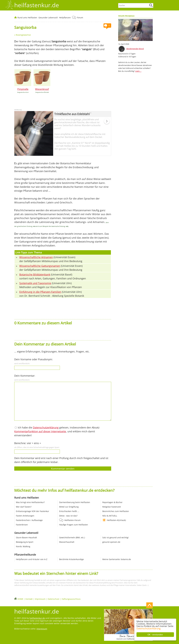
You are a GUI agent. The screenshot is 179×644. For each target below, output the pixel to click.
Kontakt (29, 599)
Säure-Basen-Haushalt (26, 537)
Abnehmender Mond (135, 49)
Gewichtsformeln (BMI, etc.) (72, 537)
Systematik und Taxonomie (35, 283)
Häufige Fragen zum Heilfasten (74, 525)
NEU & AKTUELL (110, 516)
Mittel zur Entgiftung (69, 507)
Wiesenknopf (42, 89)
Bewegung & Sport (25, 542)
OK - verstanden (155, 635)
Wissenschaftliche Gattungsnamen (40, 266)
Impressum (40, 599)
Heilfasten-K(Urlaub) (116, 520)
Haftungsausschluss (71, 599)
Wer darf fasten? (24, 507)
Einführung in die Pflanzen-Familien (40, 292)
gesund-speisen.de (111, 542)
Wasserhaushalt (67, 542)
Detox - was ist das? (68, 516)
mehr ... (138, 71)
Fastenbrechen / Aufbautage (29, 520)
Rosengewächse (23, 35)
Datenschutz (54, 599)
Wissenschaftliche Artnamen (36, 257)
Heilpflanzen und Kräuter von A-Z (32, 559)
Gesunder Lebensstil (48, 18)
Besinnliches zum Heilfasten (116, 511)
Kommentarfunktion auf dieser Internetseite (40, 431)
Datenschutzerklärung (149, 628)
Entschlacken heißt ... (69, 511)
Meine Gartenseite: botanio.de (117, 559)
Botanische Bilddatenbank (35, 275)
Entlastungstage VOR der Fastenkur (33, 511)
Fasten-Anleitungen (25, 516)
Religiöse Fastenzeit (112, 507)
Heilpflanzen (65, 18)
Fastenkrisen (22, 525)
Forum (80, 18)
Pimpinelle (23, 89)
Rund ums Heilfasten (27, 18)
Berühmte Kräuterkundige (71, 559)
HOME (20, 599)
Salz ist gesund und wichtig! (116, 537)
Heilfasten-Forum (72, 520)
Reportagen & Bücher (112, 502)
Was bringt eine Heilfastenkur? (30, 502)
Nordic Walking (23, 546)
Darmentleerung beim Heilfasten (75, 502)
